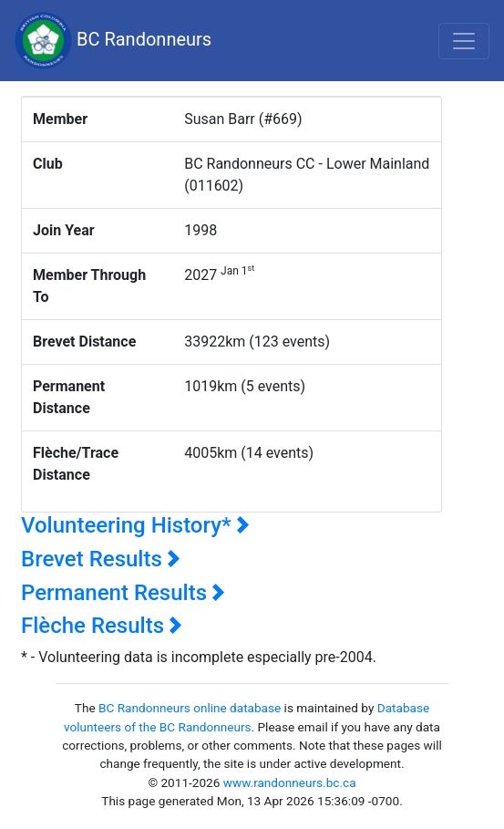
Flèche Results (102, 626)
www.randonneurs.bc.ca (290, 782)
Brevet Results (101, 559)
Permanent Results (123, 593)
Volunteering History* (135, 525)
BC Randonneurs (113, 41)
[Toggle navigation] (464, 41)
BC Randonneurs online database (190, 708)
